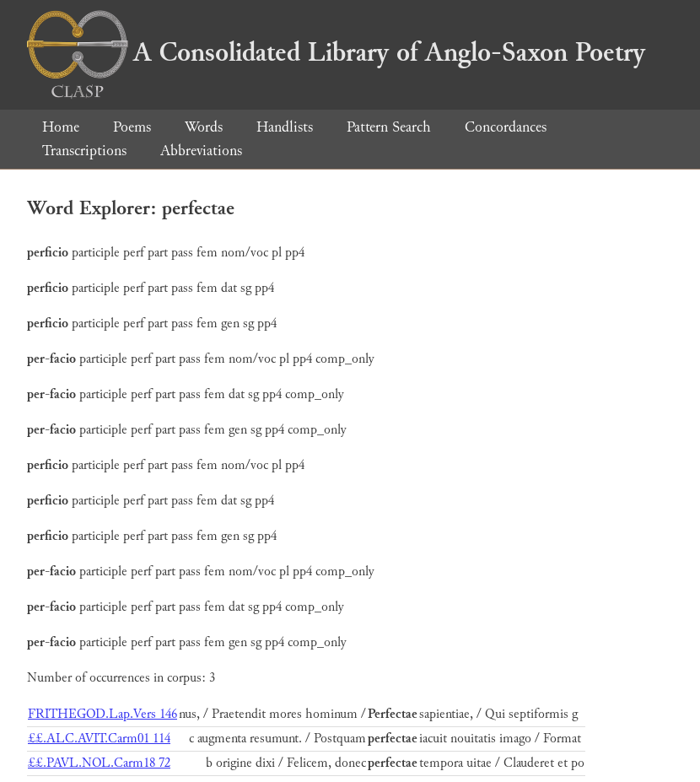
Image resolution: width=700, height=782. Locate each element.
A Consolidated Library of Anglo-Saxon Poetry (336, 52)
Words (204, 127)
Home (61, 127)
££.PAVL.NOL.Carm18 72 (99, 763)
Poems (132, 127)
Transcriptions (84, 151)
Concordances (506, 127)
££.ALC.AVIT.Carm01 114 (99, 739)
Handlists (285, 127)
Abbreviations (201, 151)
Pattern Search (389, 127)
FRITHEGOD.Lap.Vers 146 (102, 714)
